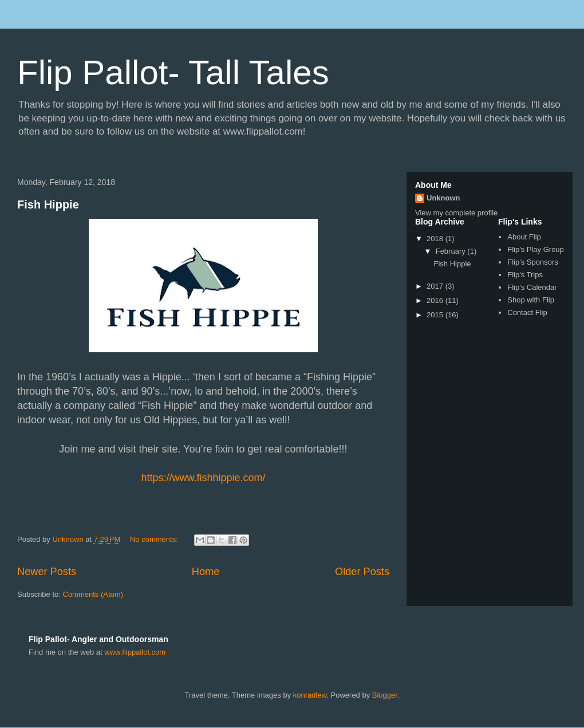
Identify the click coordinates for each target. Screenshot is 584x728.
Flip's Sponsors (532, 262)
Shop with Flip (531, 300)
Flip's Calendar (532, 287)
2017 (436, 286)
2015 (436, 315)
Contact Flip (527, 312)
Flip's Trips (525, 275)
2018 (436, 239)
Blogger (385, 695)
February (452, 251)
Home (206, 572)
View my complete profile (456, 213)
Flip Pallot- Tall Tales (173, 72)
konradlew (310, 695)
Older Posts (362, 572)
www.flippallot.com (135, 652)
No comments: (155, 539)
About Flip (524, 237)
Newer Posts (47, 572)
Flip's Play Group (536, 249)
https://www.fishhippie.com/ (203, 478)
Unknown (443, 198)
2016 (436, 300)
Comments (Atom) (93, 594)
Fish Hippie (48, 204)
